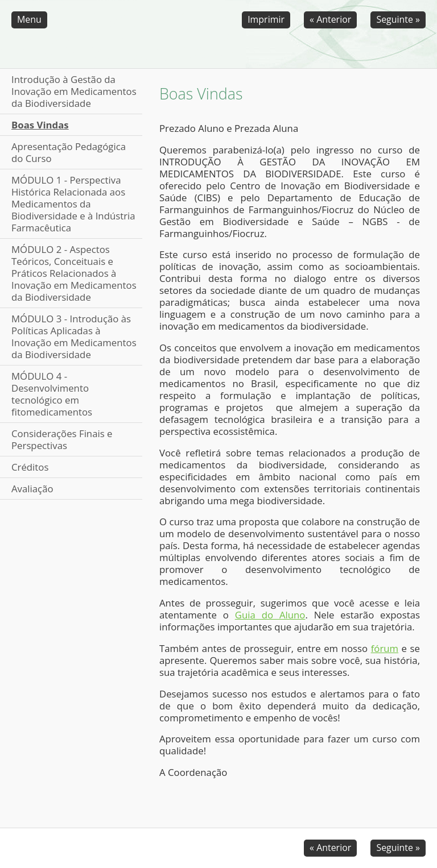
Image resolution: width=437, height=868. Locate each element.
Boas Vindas (40, 125)
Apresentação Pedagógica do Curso (69, 152)
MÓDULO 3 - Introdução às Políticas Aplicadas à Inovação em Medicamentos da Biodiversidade (74, 337)
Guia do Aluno (270, 615)
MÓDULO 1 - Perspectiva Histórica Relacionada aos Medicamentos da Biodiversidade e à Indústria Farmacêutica (73, 204)
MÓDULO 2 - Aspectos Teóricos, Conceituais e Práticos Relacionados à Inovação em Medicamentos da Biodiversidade (74, 273)
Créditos (30, 467)
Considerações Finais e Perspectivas (62, 439)
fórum (385, 648)
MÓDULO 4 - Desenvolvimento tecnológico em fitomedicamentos (52, 394)
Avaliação (32, 489)
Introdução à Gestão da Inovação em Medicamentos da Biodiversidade (74, 91)
